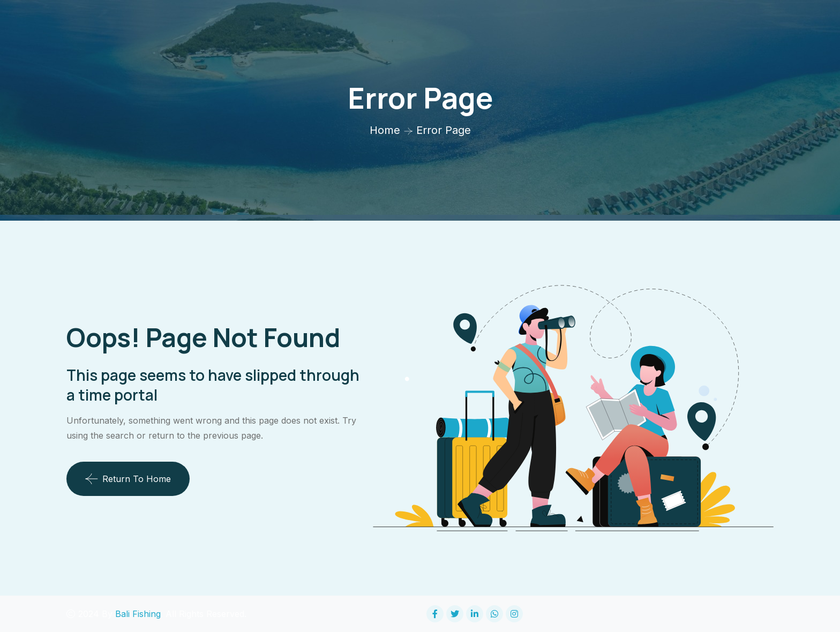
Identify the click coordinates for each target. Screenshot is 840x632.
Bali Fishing (138, 614)
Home (385, 130)
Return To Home (128, 479)
